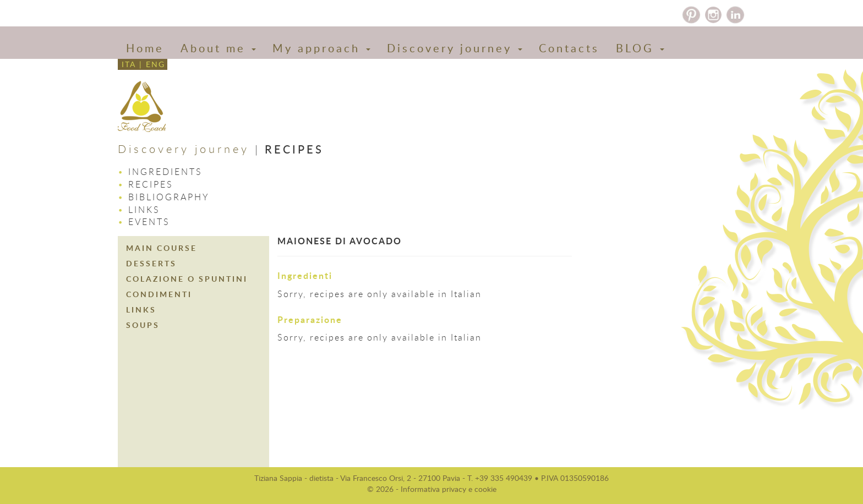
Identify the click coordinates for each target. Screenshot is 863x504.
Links (144, 210)
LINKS (141, 309)
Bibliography (169, 197)
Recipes (151, 184)
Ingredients (165, 172)
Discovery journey (455, 48)
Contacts (569, 48)
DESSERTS (151, 263)
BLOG (640, 48)
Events (149, 222)
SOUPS (143, 325)
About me (218, 48)
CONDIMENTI (159, 294)
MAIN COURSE (162, 248)
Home (145, 48)
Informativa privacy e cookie (449, 489)
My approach (321, 48)
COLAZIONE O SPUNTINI (187, 279)
